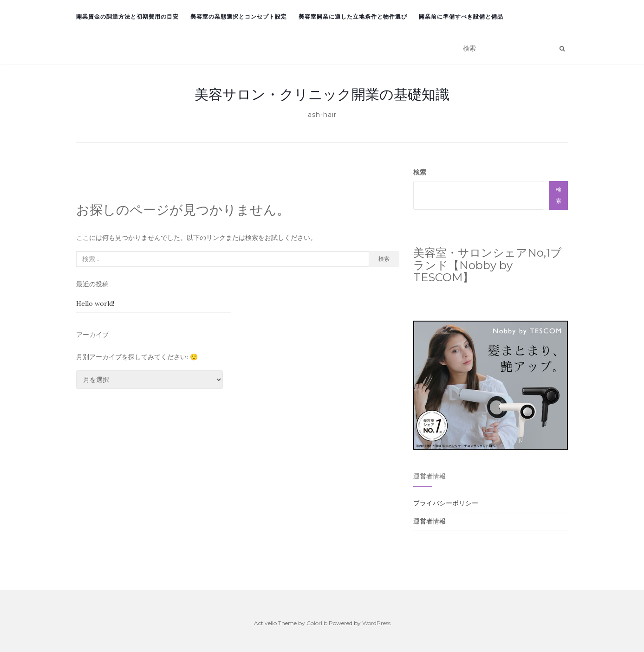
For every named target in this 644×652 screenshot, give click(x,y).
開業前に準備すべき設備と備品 (461, 16)
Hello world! (95, 303)
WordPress (376, 623)
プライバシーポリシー (446, 503)
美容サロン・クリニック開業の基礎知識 (322, 94)
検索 (384, 259)
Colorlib (317, 623)
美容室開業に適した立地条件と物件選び (353, 16)
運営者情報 (429, 521)
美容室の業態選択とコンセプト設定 (239, 16)
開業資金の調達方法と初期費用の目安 (127, 16)
